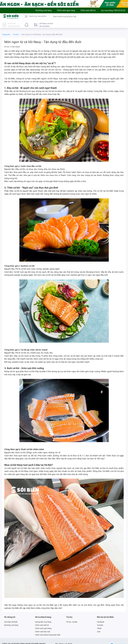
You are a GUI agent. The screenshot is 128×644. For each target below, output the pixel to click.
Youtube (100, 625)
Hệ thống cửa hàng (11, 625)
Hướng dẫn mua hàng (43, 622)
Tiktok (99, 628)
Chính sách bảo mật (43, 632)
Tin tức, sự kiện (72, 622)
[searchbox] (86, 16)
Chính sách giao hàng (43, 628)
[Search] (123, 16)
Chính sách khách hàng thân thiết (48, 635)
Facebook (101, 622)
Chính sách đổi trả (42, 625)
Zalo (99, 632)
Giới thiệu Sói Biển (11, 622)
